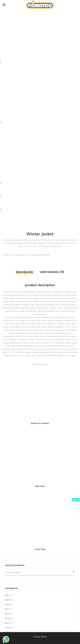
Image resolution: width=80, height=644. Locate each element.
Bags (7, 595)
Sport (7, 623)
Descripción (24, 272)
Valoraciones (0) (52, 272)
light (7, 609)
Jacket (8, 600)
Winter (8, 628)
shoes (8, 618)
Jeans (7, 604)
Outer (7, 614)
